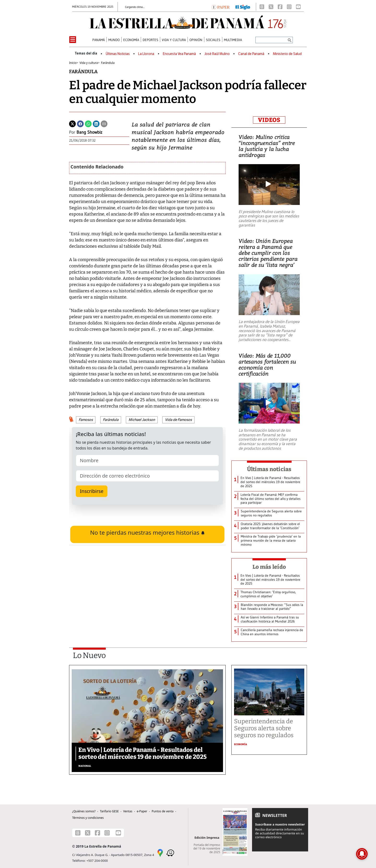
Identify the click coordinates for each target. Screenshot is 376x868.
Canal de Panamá (251, 54)
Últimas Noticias (118, 54)
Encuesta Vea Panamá (179, 54)
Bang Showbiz (89, 132)
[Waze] (170, 852)
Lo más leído (269, 567)
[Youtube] (298, 7)
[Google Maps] (160, 852)
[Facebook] (280, 7)
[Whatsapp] (88, 123)
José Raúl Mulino (217, 54)
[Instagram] (289, 7)
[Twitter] (72, 123)
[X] (271, 7)
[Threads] (262, 7)
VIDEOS (269, 120)
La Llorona (146, 54)
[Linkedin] (96, 123)
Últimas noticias (269, 469)
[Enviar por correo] (104, 123)
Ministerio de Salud (287, 54)
